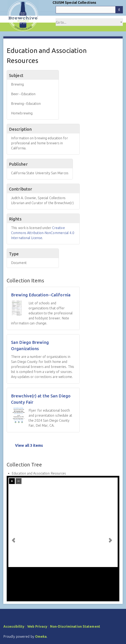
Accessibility (14, 626)
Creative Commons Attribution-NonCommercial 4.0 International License (43, 233)
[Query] (89, 10)
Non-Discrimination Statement (75, 626)
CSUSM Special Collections (74, 3)
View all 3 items (29, 445)
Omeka (41, 636)
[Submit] (119, 10)
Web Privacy (37, 626)
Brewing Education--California (41, 295)
